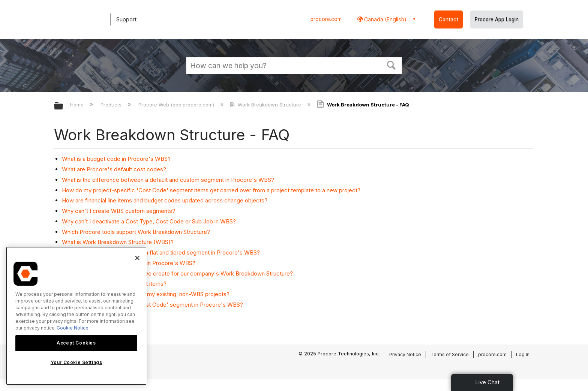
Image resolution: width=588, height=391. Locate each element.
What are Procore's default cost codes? (114, 169)
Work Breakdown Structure (266, 105)
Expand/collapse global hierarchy (63, 106)
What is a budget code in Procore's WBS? (116, 159)
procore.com (326, 19)
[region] (76, 316)
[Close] (137, 258)
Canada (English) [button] (385, 19)
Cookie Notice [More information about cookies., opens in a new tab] (73, 328)
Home (78, 105)
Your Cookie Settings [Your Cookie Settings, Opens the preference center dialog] (76, 362)
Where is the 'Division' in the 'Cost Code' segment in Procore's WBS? (152, 305)
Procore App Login (497, 19)
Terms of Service (450, 354)
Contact (448, 19)
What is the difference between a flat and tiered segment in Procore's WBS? (161, 252)
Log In (523, 354)
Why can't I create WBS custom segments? (118, 211)
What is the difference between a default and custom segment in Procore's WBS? (168, 180)
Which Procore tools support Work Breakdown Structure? (136, 232)
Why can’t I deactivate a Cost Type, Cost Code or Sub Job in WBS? (149, 221)
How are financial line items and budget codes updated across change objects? (165, 200)
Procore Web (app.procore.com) (177, 105)
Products (112, 105)
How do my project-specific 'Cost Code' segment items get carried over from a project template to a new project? (211, 190)
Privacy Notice (405, 354)
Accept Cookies (76, 343)
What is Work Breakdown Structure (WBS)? (118, 242)
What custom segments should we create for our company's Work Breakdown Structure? (177, 273)
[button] (391, 64)
